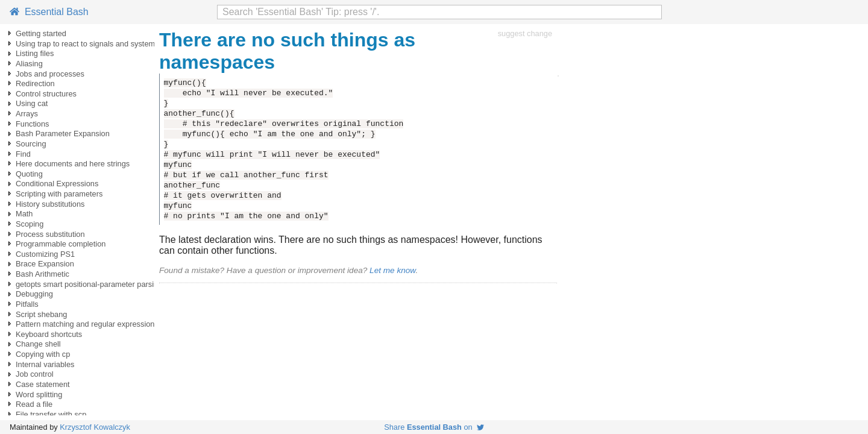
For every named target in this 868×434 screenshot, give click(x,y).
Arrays (27, 114)
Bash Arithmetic (42, 274)
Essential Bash (49, 12)
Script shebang (41, 314)
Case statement (43, 384)
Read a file (34, 404)
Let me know (392, 270)
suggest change (525, 33)
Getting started (41, 33)
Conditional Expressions (57, 184)
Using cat (32, 103)
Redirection (35, 83)
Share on (434, 427)
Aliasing (29, 64)
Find (23, 154)
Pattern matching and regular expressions (87, 324)
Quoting (29, 174)
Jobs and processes (50, 74)
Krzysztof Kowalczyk (95, 427)
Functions (32, 124)
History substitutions (50, 204)
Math (24, 214)
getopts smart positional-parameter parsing (89, 284)
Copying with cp (43, 354)
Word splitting (39, 395)
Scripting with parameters (59, 194)
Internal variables (45, 364)
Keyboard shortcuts (49, 334)
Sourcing (31, 144)
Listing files (35, 53)
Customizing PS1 (45, 254)
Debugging (34, 294)
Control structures (46, 94)
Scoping (30, 224)
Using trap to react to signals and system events (98, 44)
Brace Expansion (45, 264)
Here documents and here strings (73, 164)
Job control (35, 374)
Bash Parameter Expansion (63, 134)
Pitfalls (27, 304)
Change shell (38, 344)
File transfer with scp (51, 414)
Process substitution (50, 234)
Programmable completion (61, 244)
